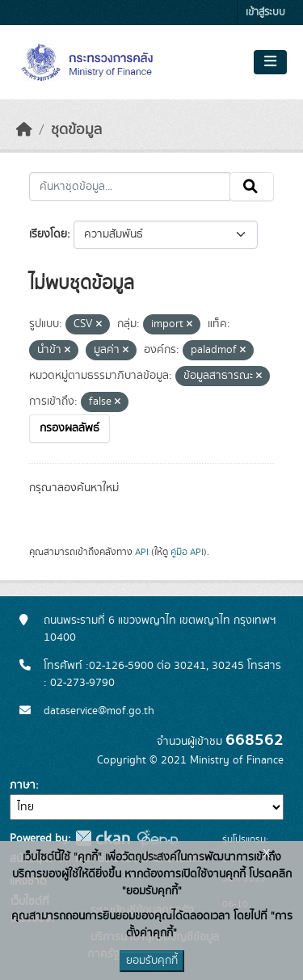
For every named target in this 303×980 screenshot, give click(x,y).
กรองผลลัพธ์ (69, 428)
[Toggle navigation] (270, 62)
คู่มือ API (187, 552)
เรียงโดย (48, 234)
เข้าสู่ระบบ (265, 13)
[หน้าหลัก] (24, 130)
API (142, 552)
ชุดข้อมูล (76, 130)
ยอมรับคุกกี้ (152, 961)
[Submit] (252, 187)
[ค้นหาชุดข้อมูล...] (130, 187)
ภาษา (23, 785)
